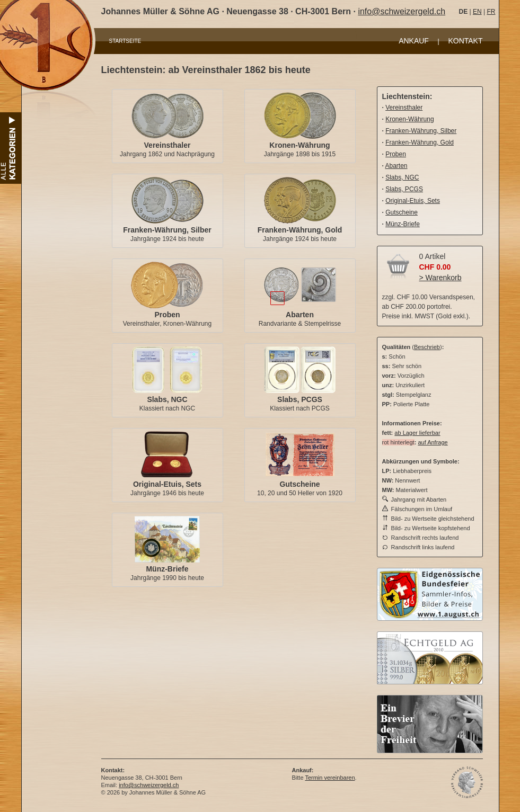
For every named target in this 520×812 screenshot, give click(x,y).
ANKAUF (414, 41)
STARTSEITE (125, 41)
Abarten (300, 315)
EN (477, 12)
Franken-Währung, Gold (300, 230)
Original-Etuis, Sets (167, 484)
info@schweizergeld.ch (402, 11)
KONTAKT (465, 41)
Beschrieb (427, 347)
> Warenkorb (440, 278)
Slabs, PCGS (300, 399)
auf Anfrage (433, 442)
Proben (167, 315)
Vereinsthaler (168, 145)
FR (491, 12)
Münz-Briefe (167, 569)
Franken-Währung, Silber (167, 230)
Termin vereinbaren (330, 778)
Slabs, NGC (167, 399)
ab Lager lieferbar (417, 433)
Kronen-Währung (299, 145)
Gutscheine (299, 484)
